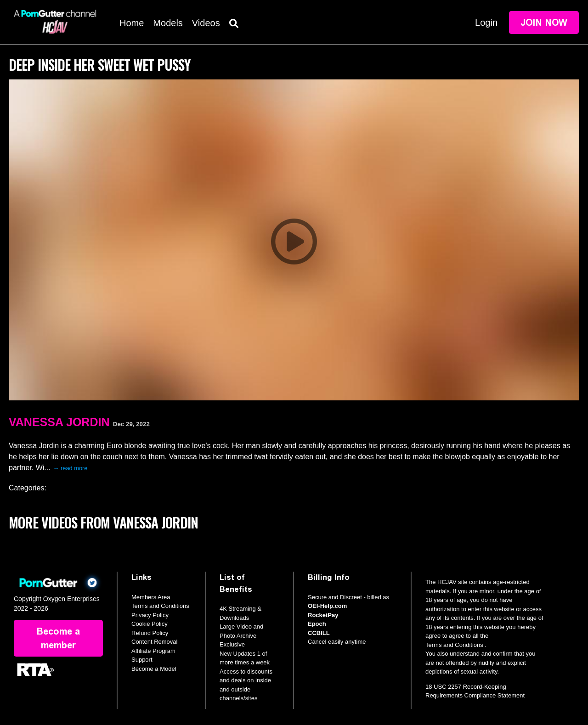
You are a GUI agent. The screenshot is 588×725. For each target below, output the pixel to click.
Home (132, 23)
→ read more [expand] (71, 468)
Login (486, 22)
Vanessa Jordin (59, 422)
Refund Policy (150, 633)
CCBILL (319, 633)
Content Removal (154, 642)
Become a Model (154, 669)
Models (168, 23)
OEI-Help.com (327, 606)
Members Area (151, 597)
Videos (206, 23)
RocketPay (323, 615)
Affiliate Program (153, 651)
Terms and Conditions (160, 606)
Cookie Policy (150, 624)
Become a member (58, 638)
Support (142, 660)
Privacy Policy (150, 615)
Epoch (317, 624)
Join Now (544, 22)
